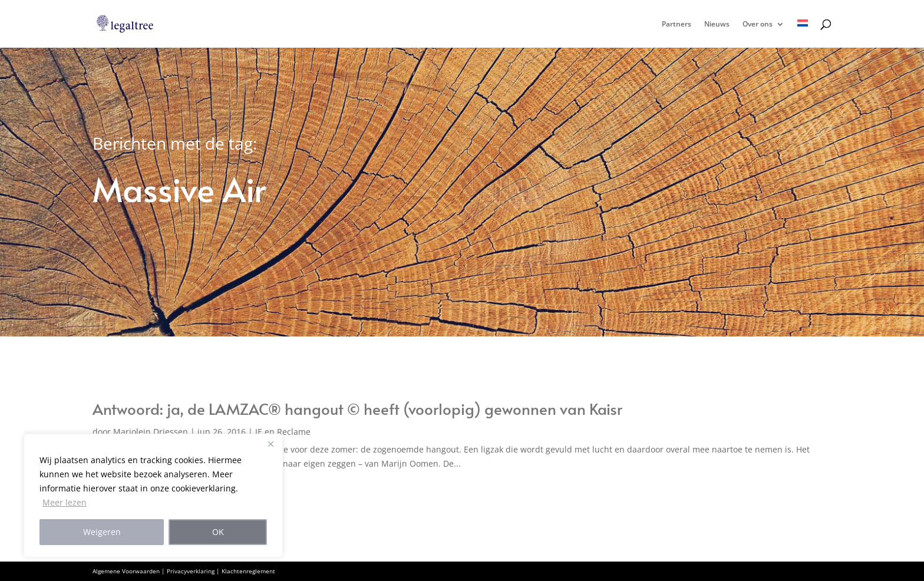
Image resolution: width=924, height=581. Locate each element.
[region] (153, 496)
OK (218, 532)
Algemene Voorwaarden (126, 571)
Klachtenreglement (248, 571)
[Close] (270, 444)
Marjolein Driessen (151, 432)
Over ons (758, 24)
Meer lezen (65, 502)
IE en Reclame (283, 432)
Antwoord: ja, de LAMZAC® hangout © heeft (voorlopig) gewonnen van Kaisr (357, 408)
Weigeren (102, 532)
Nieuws (717, 24)
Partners (676, 24)
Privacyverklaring (191, 571)
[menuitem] (803, 34)
